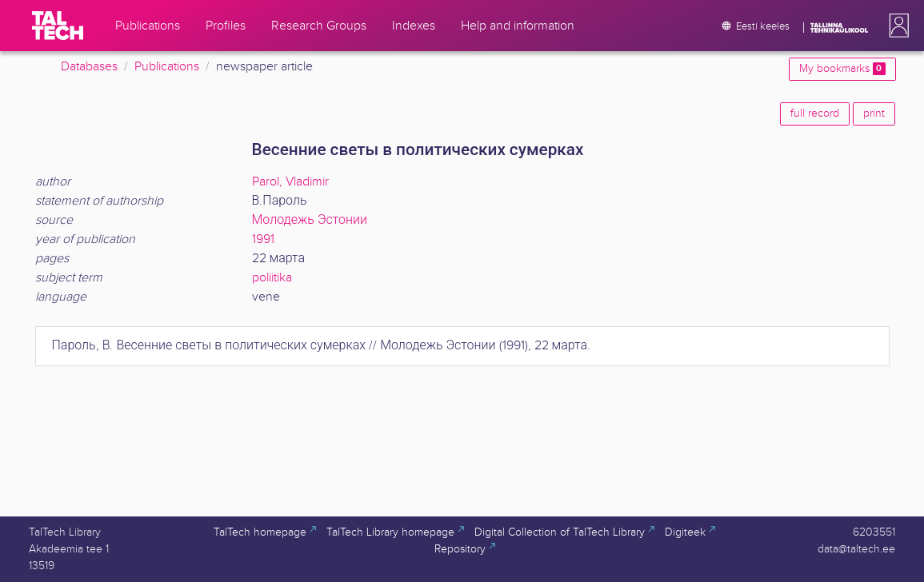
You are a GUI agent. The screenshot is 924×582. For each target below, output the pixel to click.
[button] (896, 26)
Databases (89, 67)
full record (815, 114)
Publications (167, 67)
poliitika (272, 278)
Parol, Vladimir (290, 182)
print (874, 114)
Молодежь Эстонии (310, 220)
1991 (263, 239)
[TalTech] (58, 26)
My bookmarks (842, 69)
